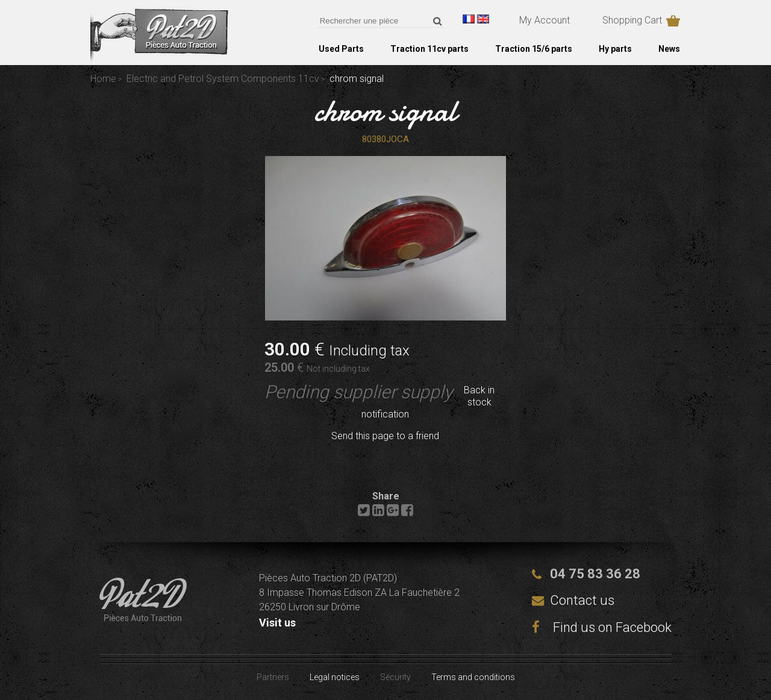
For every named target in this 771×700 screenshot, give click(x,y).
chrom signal (385, 111)
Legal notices (335, 677)
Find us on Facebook (602, 627)
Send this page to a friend (385, 436)
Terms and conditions (473, 677)
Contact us (582, 600)
